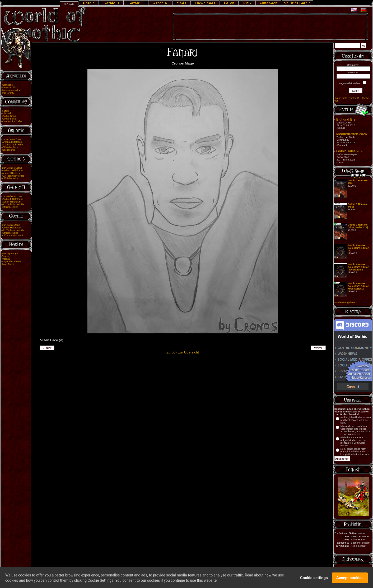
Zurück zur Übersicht (183, 352)
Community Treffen (13, 121)
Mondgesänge (10, 254)
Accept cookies (350, 579)
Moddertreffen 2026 (352, 134)
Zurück (47, 348)
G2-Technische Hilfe (13, 204)
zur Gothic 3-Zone (12, 168)
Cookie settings (314, 579)
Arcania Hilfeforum (12, 142)
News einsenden (11, 90)
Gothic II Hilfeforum (13, 199)
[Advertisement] (271, 27)
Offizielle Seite (10, 147)
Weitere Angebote (345, 302)
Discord (7, 113)
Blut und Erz (346, 119)
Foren (6, 111)
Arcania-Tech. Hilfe (12, 145)
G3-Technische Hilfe (13, 176)
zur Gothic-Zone (11, 225)
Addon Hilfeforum (12, 173)
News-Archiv (9, 88)
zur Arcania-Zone (12, 139)
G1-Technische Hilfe (13, 230)
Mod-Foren (8, 264)
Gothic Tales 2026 (350, 151)
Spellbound (9, 150)
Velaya (6, 259)
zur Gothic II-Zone (12, 196)
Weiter (318, 348)
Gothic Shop (9, 116)
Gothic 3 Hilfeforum (13, 171)
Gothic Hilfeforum (12, 228)
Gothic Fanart (10, 119)
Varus (6, 256)
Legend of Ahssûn (12, 261)
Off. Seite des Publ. (13, 236)
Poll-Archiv (8, 93)
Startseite (8, 85)
